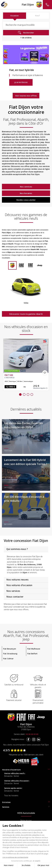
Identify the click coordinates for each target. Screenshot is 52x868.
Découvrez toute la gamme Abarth (26, 314)
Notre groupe (26, 820)
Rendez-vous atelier (26, 200)
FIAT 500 (9, 375)
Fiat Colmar (8, 658)
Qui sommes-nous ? (17, 549)
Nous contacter (15, 597)
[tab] (26, 549)
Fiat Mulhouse (34, 649)
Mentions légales (40, 388)
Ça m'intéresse (21, 82)
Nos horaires (26, 193)
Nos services (26, 187)
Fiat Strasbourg (10, 654)
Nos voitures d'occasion (19, 585)
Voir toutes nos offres (26, 96)
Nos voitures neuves (17, 580)
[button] (5, 56)
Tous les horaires (11, 796)
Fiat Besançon (10, 649)
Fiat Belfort (32, 654)
